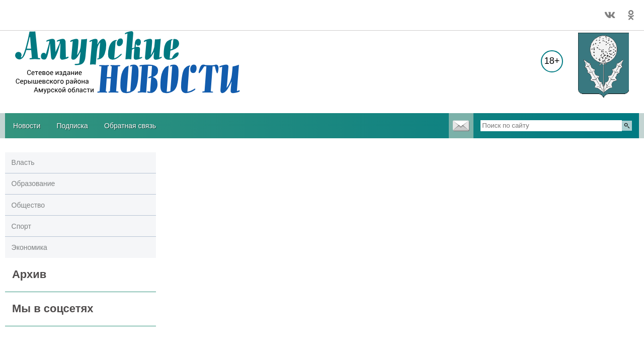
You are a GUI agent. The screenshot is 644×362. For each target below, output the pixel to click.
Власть (23, 162)
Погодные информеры (36, 20)
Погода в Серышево (36, 11)
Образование (33, 184)
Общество (28, 205)
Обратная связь (130, 126)
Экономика (29, 247)
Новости (27, 126)
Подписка (72, 126)
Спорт (21, 226)
